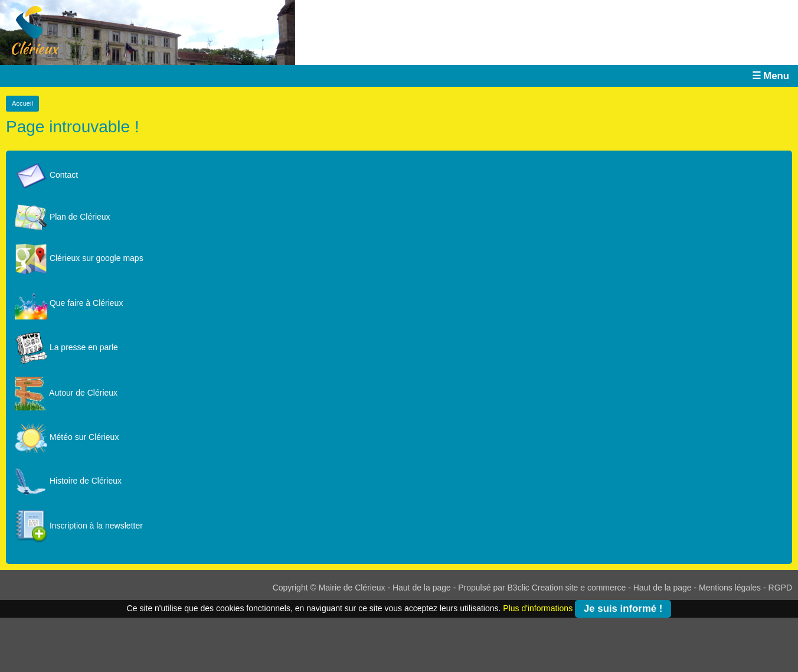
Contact (46, 175)
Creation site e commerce (579, 588)
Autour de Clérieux (66, 393)
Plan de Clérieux (63, 217)
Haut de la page (422, 588)
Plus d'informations (538, 608)
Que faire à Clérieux (69, 303)
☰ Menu (771, 76)
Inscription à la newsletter (79, 526)
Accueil (22, 103)
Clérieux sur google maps (79, 258)
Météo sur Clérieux (67, 437)
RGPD (780, 588)
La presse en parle (66, 347)
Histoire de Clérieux (68, 481)
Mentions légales (730, 588)
